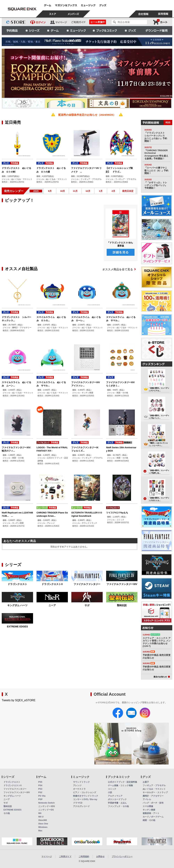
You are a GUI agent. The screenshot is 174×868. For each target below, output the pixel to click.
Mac (40, 831)
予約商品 (12, 30)
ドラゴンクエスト (17, 584)
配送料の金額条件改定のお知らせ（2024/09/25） (87, 115)
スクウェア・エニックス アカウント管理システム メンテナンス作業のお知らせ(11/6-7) (157, 642)
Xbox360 (43, 820)
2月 (113, 191)
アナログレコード (81, 806)
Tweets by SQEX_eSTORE (19, 700)
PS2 (40, 792)
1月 (101, 191)
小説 (110, 792)
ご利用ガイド (65, 857)
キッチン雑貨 (149, 810)
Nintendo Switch (46, 803)
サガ (87, 605)
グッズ (131, 30)
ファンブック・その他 (118, 806)
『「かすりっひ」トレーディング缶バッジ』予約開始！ (156, 185)
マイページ (47, 857)
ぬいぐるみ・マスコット (154, 789)
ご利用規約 (84, 857)
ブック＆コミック (105, 30)
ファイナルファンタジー (87, 584)
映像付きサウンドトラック (86, 796)
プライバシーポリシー (122, 857)
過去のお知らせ (162, 677)
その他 (7, 813)
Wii (40, 813)
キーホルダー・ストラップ (155, 792)
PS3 (40, 789)
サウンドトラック (81, 782)
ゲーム (53, 30)
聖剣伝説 (122, 605)
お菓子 (146, 782)
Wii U (41, 817)
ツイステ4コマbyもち (117, 513)
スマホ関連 (148, 806)
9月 (50, 191)
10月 (63, 191)
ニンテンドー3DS (47, 806)
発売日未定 (128, 191)
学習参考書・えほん (117, 803)
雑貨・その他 (149, 820)
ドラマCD (78, 803)
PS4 (40, 785)
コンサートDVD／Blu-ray (85, 799)
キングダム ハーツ (17, 605)
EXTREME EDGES (17, 627)
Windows (43, 827)
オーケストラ (79, 789)
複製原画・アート (151, 813)
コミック (112, 789)
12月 (88, 191)
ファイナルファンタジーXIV (122, 584)
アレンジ (77, 785)
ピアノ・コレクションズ (85, 792)
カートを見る (160, 22)
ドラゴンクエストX (52, 584)
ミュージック (76, 30)
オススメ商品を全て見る (119, 269)
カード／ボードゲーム (153, 817)
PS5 (40, 782)
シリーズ (33, 30)
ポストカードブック (117, 799)
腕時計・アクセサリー (153, 796)
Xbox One (43, 824)
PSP (40, 799)
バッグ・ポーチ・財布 (153, 803)
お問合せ (100, 857)
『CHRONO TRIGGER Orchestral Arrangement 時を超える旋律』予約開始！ (156, 154)
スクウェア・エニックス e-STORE (22, 9)
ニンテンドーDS (46, 810)
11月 (75, 191)
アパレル (147, 799)
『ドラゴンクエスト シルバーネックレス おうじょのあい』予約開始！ (156, 137)
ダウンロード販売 (157, 30)
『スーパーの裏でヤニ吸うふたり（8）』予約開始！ (156, 170)
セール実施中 (98, 22)
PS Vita (42, 796)
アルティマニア (115, 796)
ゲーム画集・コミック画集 (120, 785)
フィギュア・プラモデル (154, 785)
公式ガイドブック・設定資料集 (122, 782)
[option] (87, 73)
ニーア (52, 605)
